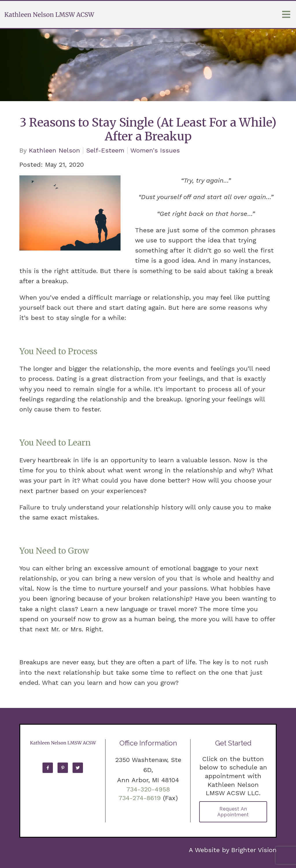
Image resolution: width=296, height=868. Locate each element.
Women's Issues (155, 151)
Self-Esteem (105, 151)
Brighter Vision (254, 850)
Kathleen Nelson (54, 151)
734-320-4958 (148, 789)
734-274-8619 (140, 798)
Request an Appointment (233, 812)
